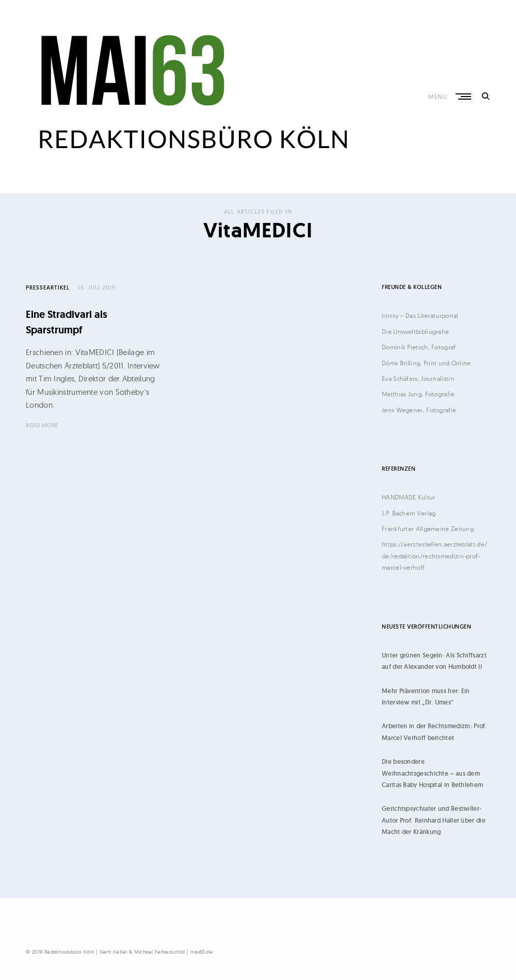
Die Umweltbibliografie (416, 332)
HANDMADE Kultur (409, 497)
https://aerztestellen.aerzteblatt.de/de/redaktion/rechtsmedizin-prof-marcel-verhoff (434, 556)
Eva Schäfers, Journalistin (418, 379)
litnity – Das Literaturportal (420, 316)
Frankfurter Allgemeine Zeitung (428, 529)
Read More (42, 425)
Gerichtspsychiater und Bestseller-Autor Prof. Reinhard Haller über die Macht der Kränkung (434, 820)
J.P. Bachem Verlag (409, 513)
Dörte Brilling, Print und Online (426, 363)
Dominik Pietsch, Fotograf (419, 347)
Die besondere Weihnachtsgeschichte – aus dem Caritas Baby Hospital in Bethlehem (432, 773)
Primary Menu (463, 97)
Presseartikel (48, 287)
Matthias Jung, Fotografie (418, 394)
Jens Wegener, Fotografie (419, 410)
